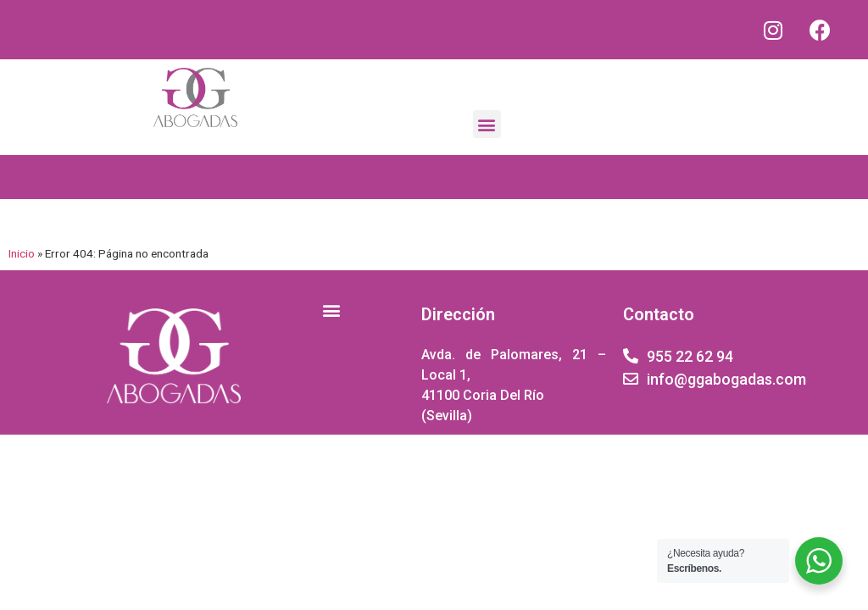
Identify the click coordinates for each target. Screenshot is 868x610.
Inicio (22, 253)
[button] (487, 124)
